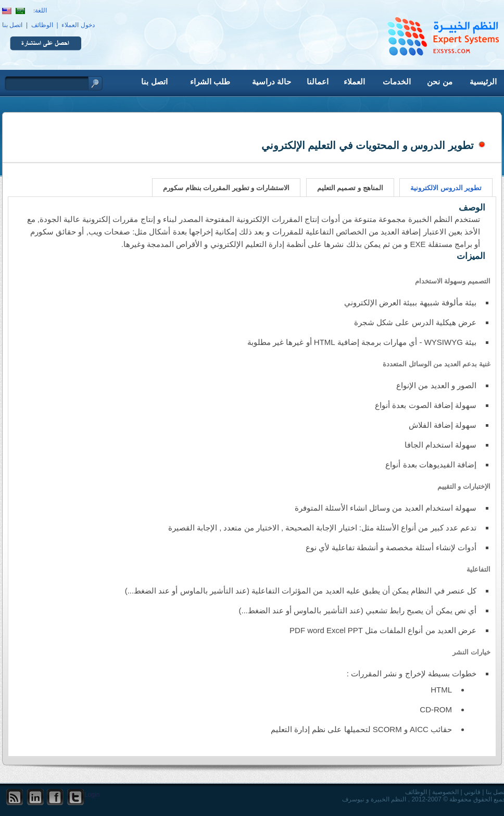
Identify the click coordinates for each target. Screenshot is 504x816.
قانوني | (470, 792)
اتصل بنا (12, 25)
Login (92, 795)
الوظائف (42, 25)
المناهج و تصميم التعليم (350, 188)
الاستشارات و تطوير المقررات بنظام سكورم (226, 188)
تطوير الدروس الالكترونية (446, 188)
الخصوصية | (444, 792)
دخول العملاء (78, 25)
